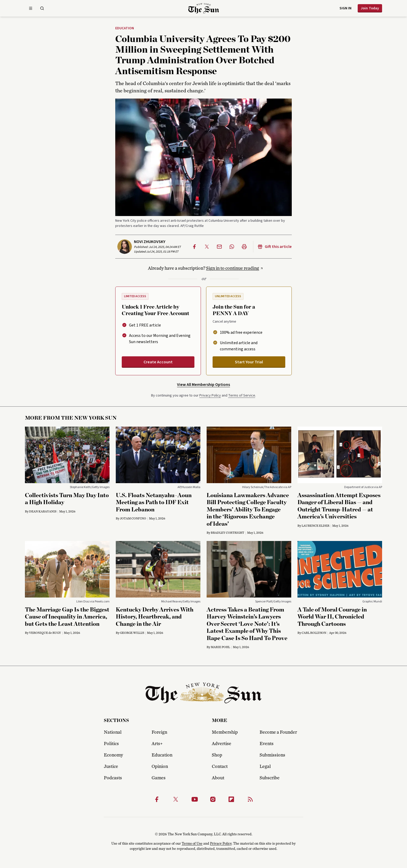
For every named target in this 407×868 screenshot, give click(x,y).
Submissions (272, 755)
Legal (265, 767)
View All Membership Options (203, 385)
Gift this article (275, 247)
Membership (225, 732)
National (113, 732)
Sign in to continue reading (233, 268)
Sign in (345, 8)
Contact (220, 767)
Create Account (158, 362)
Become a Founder (278, 732)
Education (125, 29)
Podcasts (113, 778)
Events (267, 744)
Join (370, 8)
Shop (217, 755)
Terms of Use (192, 844)
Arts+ (157, 744)
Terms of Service (242, 395)
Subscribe (270, 778)
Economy (113, 755)
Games (159, 778)
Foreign (159, 732)
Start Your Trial (249, 362)
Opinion (160, 767)
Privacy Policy (210, 395)
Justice (111, 767)
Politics (111, 744)
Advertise (222, 744)
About (218, 778)
